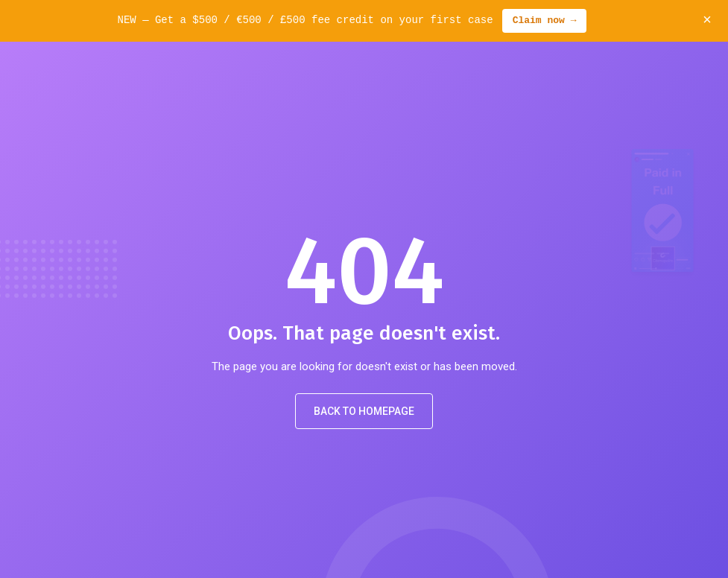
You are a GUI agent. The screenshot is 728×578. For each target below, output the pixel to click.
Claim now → (545, 21)
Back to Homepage (364, 411)
